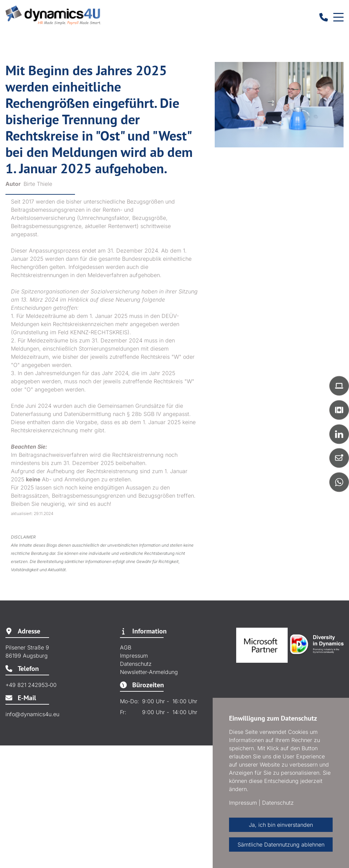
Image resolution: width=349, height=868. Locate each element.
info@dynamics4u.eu (32, 714)
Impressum (134, 656)
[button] (339, 386)
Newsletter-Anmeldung (149, 672)
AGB (126, 647)
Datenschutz (136, 664)
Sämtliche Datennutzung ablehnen (281, 845)
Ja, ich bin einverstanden (281, 825)
